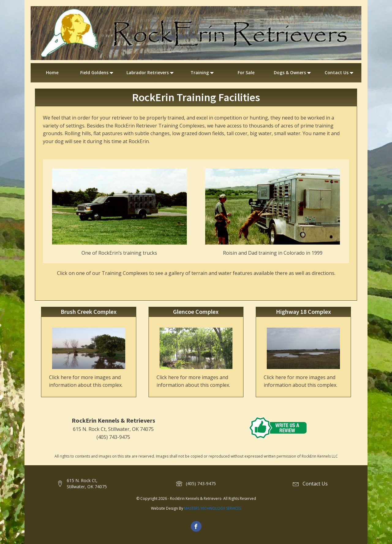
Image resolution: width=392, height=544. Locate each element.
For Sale (246, 72)
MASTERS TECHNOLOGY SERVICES (213, 508)
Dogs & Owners (293, 73)
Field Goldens (97, 73)
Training (203, 73)
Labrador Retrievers (151, 73)
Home (52, 72)
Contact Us (340, 73)
